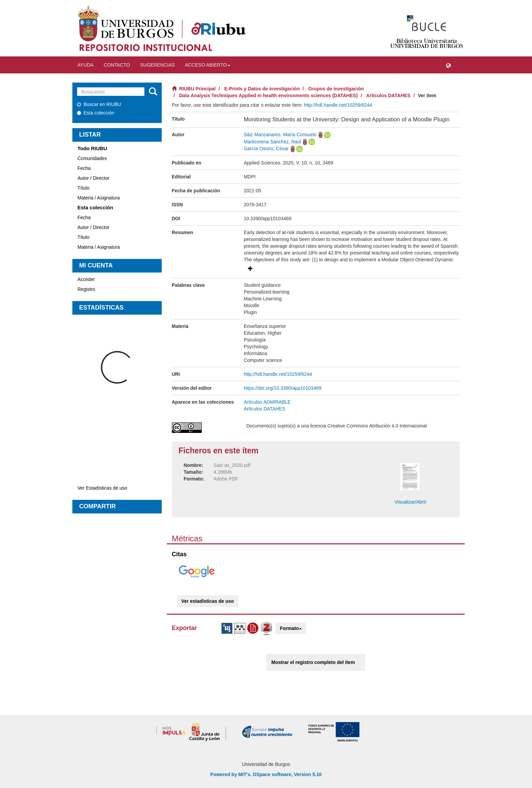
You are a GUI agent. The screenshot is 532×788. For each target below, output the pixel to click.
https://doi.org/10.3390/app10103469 (282, 388)
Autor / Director (93, 178)
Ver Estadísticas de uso (102, 488)
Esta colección (95, 113)
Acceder (86, 279)
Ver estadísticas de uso (208, 601)
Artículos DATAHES (388, 95)
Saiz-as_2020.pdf (232, 465)
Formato (291, 628)
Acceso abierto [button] (207, 65)
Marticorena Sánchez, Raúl (272, 142)
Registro (86, 289)
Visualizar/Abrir (410, 502)
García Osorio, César (266, 148)
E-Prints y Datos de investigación (262, 89)
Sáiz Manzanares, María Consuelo (280, 135)
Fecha (84, 168)
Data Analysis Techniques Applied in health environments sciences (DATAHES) (268, 95)
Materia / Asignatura (99, 198)
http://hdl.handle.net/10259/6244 (338, 105)
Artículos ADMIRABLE (267, 402)
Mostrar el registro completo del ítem (313, 662)
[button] (448, 65)
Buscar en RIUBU (99, 104)
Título (83, 188)
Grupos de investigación (336, 89)
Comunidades (92, 158)
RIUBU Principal (197, 89)
